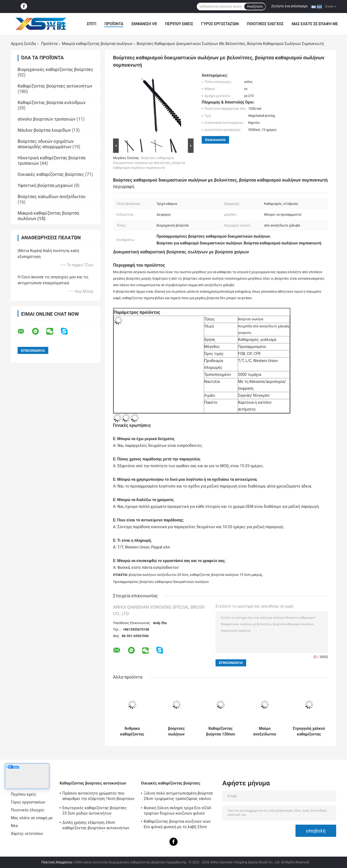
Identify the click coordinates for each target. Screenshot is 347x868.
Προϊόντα (114, 24)
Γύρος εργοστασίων (220, 24)
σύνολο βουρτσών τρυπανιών (46, 119)
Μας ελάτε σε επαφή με (315, 24)
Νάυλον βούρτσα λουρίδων (44, 130)
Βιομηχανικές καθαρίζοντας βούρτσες (55, 70)
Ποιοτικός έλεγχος (265, 24)
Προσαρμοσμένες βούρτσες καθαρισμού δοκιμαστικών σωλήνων (161, 582)
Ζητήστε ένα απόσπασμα (290, 6)
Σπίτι (91, 24)
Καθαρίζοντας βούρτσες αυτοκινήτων (55, 86)
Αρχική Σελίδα (23, 44)
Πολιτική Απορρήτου (57, 862)
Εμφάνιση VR (144, 24)
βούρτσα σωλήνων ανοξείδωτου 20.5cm (158, 575)
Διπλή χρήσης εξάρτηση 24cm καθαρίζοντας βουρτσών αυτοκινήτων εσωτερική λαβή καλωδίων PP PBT (96, 826)
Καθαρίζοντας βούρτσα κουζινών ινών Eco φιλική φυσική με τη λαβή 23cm (177, 824)
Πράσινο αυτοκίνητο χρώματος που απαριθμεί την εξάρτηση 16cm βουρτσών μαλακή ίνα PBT (98, 797)
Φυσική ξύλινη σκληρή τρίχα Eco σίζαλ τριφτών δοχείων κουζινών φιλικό (177, 811)
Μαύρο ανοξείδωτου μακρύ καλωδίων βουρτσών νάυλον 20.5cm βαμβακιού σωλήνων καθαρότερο (265, 731)
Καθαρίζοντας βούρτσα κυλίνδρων (52, 103)
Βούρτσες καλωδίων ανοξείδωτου (52, 197)
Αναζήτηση (255, 7)
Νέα (14, 826)
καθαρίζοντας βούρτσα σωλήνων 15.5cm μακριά (226, 575)
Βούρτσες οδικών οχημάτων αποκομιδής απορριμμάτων (46, 144)
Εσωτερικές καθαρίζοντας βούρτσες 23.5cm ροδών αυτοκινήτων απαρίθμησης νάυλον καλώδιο (95, 811)
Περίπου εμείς (179, 24)
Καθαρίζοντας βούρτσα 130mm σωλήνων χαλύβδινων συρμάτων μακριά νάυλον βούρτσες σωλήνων (221, 731)
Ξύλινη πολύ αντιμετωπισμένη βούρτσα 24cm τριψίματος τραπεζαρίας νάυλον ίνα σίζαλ (178, 797)
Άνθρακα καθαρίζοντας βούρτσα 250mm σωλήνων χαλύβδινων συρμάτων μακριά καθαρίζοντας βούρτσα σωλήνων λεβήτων (132, 731)
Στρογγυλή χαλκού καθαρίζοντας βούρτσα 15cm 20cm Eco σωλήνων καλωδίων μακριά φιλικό (309, 731)
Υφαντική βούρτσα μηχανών (45, 185)
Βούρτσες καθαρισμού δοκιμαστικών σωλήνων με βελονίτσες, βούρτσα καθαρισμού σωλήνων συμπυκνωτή (149, 163)
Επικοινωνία (215, 140)
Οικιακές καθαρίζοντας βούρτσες (51, 174)
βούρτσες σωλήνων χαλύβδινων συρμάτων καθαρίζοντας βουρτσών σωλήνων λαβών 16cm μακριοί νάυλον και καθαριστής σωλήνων (176, 731)
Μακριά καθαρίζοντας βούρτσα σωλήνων (97, 44)
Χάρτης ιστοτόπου (27, 834)
